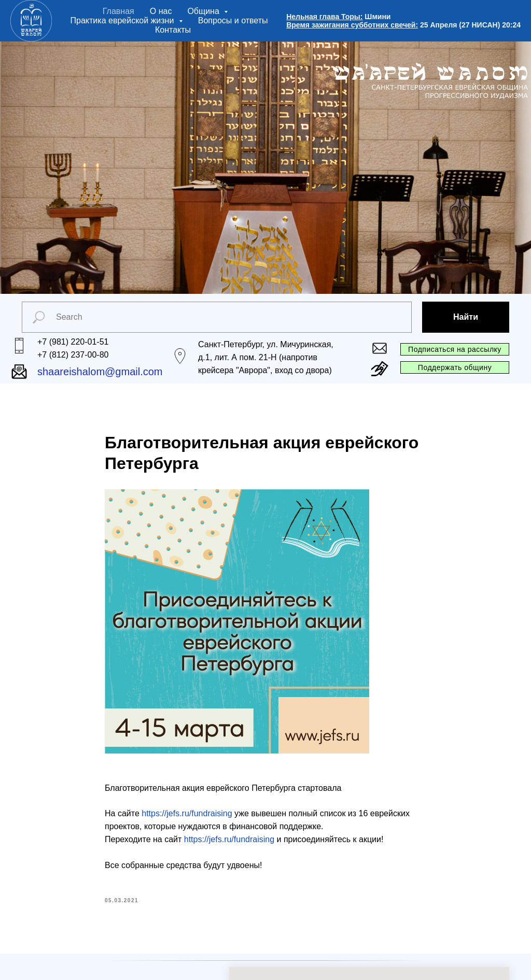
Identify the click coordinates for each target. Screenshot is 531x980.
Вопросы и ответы (233, 20)
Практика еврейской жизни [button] (123, 20)
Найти (466, 317)
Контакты (173, 30)
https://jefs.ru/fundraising (187, 813)
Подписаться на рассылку (455, 349)
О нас (161, 11)
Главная (118, 11)
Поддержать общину (455, 367)
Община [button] (204, 11)
